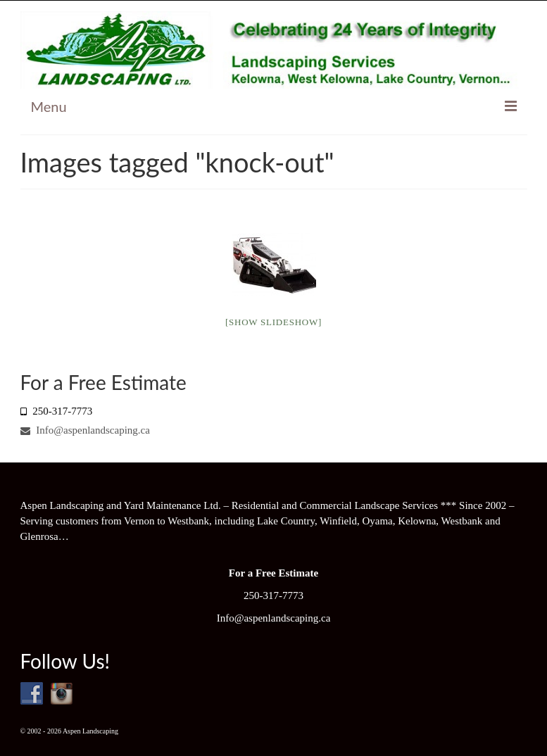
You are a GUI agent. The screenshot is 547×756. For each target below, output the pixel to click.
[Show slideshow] (273, 322)
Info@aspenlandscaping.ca (85, 430)
